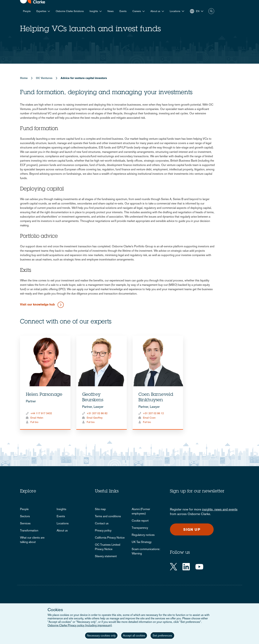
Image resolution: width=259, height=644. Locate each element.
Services (25, 523)
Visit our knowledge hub (37, 305)
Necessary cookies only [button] (101, 636)
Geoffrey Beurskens (93, 398)
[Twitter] (173, 567)
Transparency (140, 528)
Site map (100, 509)
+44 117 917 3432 (41, 413)
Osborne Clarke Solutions (70, 11)
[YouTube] (199, 567)
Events (123, 11)
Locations (63, 523)
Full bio (34, 422)
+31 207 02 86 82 (97, 413)
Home (24, 78)
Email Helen (37, 418)
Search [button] (211, 11)
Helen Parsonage (44, 395)
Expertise (41, 11)
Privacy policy (103, 530)
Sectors (25, 516)
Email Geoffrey (95, 418)
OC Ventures (44, 78)
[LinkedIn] (186, 567)
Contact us (102, 523)
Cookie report (140, 521)
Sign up (192, 529)
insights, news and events (220, 509)
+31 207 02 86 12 (153, 413)
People (27, 11)
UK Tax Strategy (142, 542)
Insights (94, 11)
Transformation (29, 530)
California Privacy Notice (110, 538)
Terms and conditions (108, 516)
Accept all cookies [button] (134, 636)
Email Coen (149, 418)
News (111, 11)
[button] (177, 11)
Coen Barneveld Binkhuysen (156, 398)
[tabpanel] (45, 383)
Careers (137, 11)
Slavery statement (106, 556)
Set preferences (162, 636)
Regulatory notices (143, 535)
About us (155, 11)
